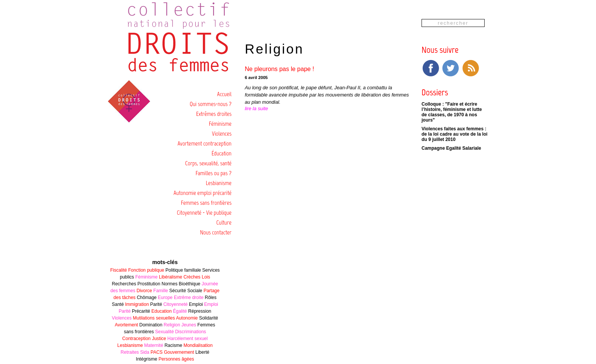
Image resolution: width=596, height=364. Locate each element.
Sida (145, 352)
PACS (157, 352)
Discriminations (191, 332)
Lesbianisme (219, 183)
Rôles (211, 298)
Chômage (147, 298)
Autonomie (187, 318)
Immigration (137, 304)
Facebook (431, 68)
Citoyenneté (176, 304)
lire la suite (256, 108)
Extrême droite (189, 298)
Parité (156, 304)
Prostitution (149, 284)
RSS (471, 68)
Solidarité (209, 318)
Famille (161, 291)
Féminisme (220, 124)
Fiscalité (119, 270)
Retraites (130, 352)
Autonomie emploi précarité (203, 193)
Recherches (124, 284)
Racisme (174, 345)
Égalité (180, 311)
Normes (170, 284)
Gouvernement (179, 352)
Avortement (126, 325)
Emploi (196, 304)
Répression (200, 311)
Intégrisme (147, 359)
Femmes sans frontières (206, 203)
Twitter (450, 68)
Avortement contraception (204, 143)
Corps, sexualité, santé (208, 163)
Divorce (144, 291)
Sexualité (164, 332)
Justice (159, 339)
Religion (172, 325)
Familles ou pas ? (214, 173)
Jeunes (189, 325)
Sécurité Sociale (186, 291)
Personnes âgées (176, 359)
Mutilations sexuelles (154, 318)
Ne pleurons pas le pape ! (279, 69)
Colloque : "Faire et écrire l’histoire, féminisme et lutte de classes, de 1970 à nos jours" (452, 112)
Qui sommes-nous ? (211, 104)
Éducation (221, 153)
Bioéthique (189, 284)
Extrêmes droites (214, 114)
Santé (118, 304)
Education (161, 311)
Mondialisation (198, 345)
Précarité (141, 311)
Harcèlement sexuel (187, 339)
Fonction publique (146, 270)
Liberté (202, 352)
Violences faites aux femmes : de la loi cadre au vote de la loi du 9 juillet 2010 (454, 134)
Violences (222, 134)
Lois (206, 277)
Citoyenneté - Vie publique (204, 213)
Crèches (192, 277)
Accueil (224, 94)
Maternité (154, 345)
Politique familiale (183, 270)
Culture (224, 222)
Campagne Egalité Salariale (451, 148)
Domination (151, 325)
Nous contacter (216, 232)
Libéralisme (170, 277)
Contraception (137, 339)
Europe (165, 298)
